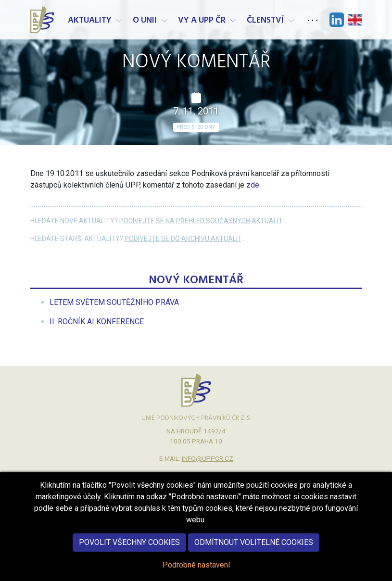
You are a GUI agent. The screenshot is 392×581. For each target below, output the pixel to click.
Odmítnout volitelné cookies (254, 555)
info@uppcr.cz (208, 458)
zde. (253, 185)
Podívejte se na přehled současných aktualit (201, 221)
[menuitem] (114, 302)
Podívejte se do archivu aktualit (183, 239)
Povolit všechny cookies (129, 555)
